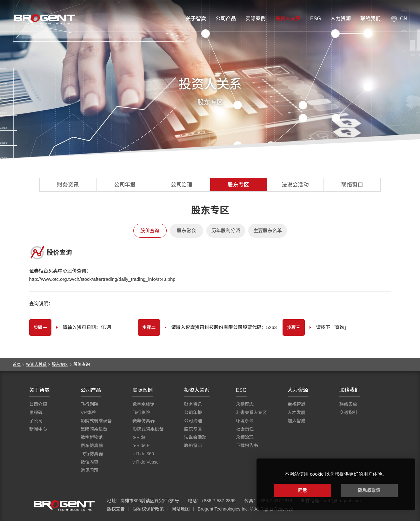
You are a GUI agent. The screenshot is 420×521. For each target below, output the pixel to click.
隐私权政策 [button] (369, 490)
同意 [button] (303, 490)
